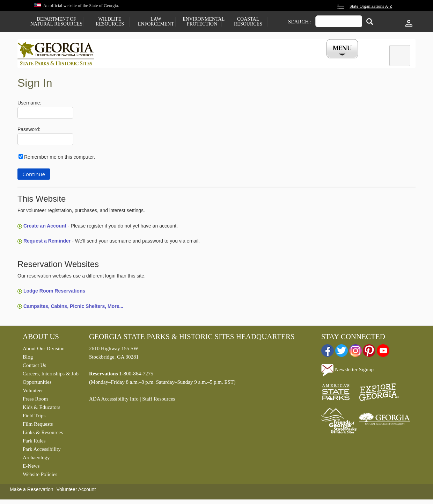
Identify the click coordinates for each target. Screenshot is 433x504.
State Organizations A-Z (371, 6)
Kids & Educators (41, 409)
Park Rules (34, 442)
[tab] (400, 56)
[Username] (45, 114)
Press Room (35, 401)
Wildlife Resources (110, 22)
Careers (210, 60)
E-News (31, 468)
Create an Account (45, 228)
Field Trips (34, 417)
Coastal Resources (248, 22)
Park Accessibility (42, 451)
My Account (331, 60)
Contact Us (34, 367)
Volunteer (33, 392)
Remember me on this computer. (60, 158)
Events (294, 60)
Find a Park (125, 60)
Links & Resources (43, 434)
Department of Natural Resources (56, 22)
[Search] (370, 22)
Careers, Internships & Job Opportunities (51, 380)
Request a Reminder (47, 243)
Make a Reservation (32, 491)
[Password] (45, 141)
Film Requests (38, 426)
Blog (28, 359)
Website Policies (40, 476)
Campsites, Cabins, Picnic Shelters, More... (73, 308)
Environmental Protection (202, 22)
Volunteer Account (76, 491)
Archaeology (36, 459)
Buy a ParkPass (253, 60)
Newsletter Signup (347, 371)
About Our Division (44, 350)
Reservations (170, 60)
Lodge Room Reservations (54, 293)
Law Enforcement (156, 22)
